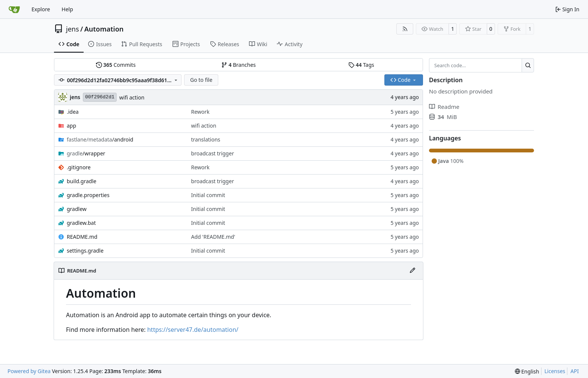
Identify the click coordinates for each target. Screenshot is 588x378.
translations (206, 139)
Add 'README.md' (213, 237)
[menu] (527, 371)
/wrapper (86, 153)
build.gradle (82, 181)
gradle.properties (88, 195)
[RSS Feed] (405, 29)
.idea (73, 112)
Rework (200, 112)
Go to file (201, 80)
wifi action (132, 97)
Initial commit (208, 195)
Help (67, 9)
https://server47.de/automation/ (193, 330)
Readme (444, 107)
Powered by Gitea (29, 371)
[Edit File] (412, 271)
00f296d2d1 (100, 97)
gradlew (77, 209)
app (71, 126)
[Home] (14, 9)
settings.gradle (85, 251)
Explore (41, 9)
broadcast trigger (213, 153)
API (574, 371)
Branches (238, 65)
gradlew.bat (81, 223)
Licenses (555, 371)
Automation (104, 29)
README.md (82, 237)
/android (100, 139)
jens (73, 29)
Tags (361, 65)
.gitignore (79, 167)
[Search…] (528, 65)
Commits (116, 65)
